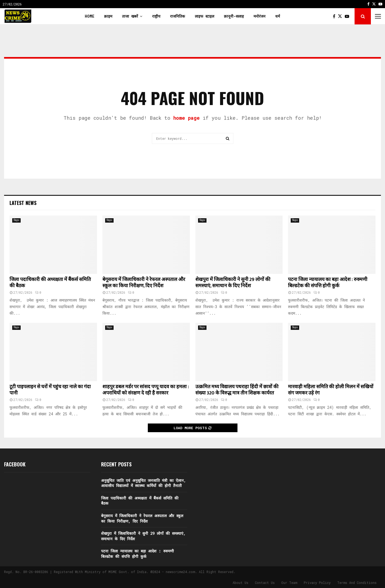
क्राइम (108, 16)
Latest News (23, 203)
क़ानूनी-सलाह (234, 16)
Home (90, 16)
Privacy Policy (317, 583)
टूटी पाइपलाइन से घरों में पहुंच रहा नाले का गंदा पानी (50, 390)
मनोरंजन (259, 16)
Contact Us (265, 583)
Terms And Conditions (357, 583)
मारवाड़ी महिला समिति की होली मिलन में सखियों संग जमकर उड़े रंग (331, 390)
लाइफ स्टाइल (204, 16)
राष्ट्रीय (156, 16)
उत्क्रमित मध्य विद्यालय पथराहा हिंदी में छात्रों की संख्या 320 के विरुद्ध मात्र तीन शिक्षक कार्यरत (237, 390)
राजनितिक (178, 16)
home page (187, 118)
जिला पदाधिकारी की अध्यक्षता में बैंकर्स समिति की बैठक (50, 283)
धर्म (278, 16)
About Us (240, 583)
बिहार (16, 220)
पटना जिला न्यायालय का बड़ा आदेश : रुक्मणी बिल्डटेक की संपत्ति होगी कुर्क (328, 283)
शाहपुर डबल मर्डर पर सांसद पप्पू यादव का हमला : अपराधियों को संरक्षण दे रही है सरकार (146, 390)
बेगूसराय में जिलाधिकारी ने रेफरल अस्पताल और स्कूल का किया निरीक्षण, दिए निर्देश (144, 283)
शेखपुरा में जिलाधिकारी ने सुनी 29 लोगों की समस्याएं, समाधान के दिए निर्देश (233, 283)
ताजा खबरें (130, 16)
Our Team (289, 583)
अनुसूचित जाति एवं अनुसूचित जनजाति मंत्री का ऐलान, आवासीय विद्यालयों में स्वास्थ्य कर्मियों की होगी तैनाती (143, 483)
